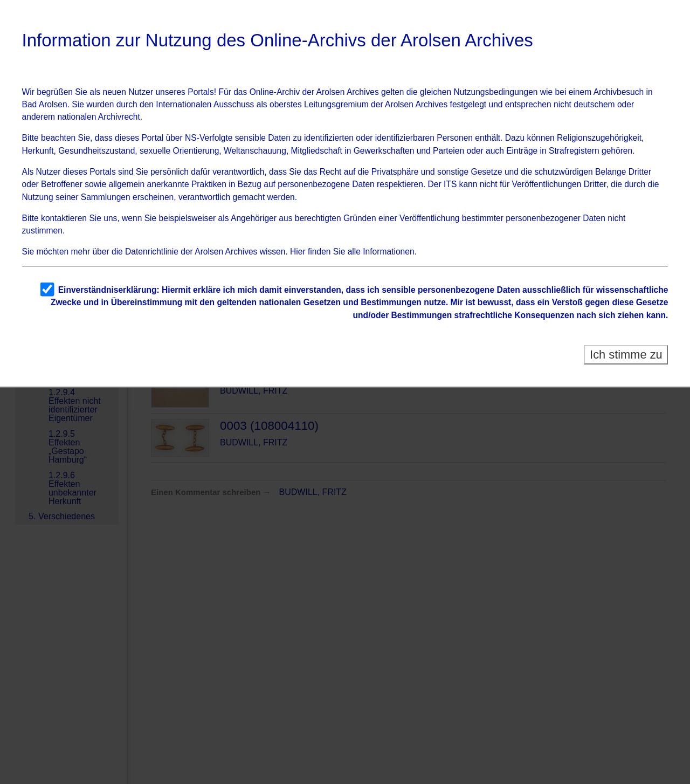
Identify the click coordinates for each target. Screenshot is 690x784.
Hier (298, 252)
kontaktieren (64, 218)
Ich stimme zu (626, 355)
